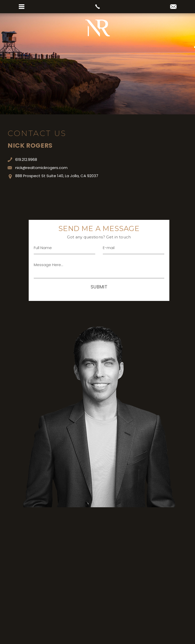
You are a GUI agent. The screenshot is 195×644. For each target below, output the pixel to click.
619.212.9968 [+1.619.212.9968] (22, 159)
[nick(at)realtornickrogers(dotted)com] (173, 7)
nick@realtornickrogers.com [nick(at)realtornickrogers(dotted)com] (38, 168)
